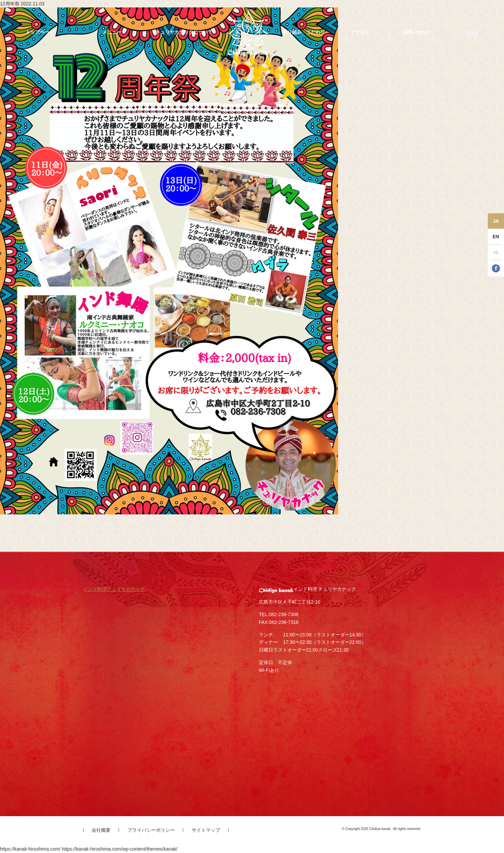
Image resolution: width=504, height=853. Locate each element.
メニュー (112, 32)
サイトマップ (206, 830)
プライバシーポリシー (151, 830)
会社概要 (101, 830)
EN (496, 237)
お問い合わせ (416, 32)
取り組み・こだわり (304, 32)
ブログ (472, 33)
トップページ (40, 32)
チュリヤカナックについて (184, 32)
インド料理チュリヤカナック (114, 589)
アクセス (360, 32)
